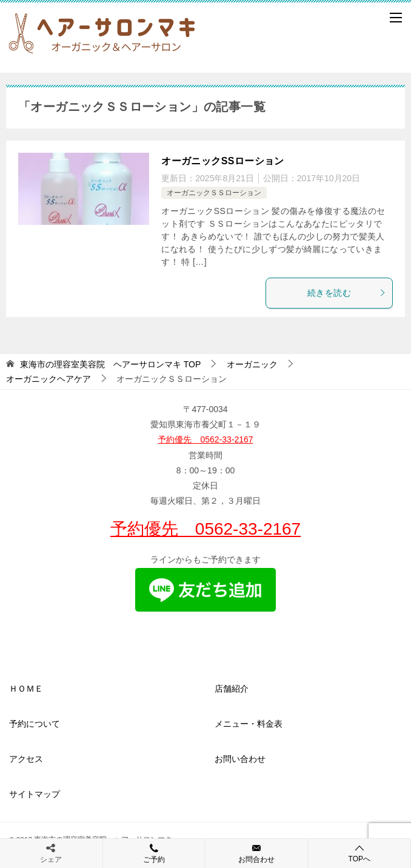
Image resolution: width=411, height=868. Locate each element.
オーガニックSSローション (223, 161)
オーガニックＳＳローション (214, 193)
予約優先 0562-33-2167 (205, 439)
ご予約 (154, 853)
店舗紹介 (232, 689)
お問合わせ (257, 853)
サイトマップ (35, 794)
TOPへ (360, 853)
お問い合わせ (240, 759)
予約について (35, 724)
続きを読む (347, 293)
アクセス (26, 759)
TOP (110, 364)
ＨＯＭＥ (26, 689)
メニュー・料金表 (249, 724)
